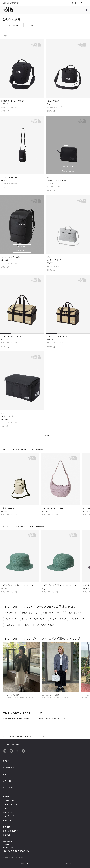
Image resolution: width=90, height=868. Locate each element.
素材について (8, 820)
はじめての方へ (9, 800)
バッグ (31, 736)
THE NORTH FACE (11, 25)
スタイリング (7, 812)
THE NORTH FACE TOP (17, 736)
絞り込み (23, 864)
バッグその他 (29, 25)
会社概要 (7, 835)
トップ (4, 736)
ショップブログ (8, 816)
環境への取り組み (11, 831)
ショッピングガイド (10, 804)
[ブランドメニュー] (86, 10)
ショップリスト (8, 808)
